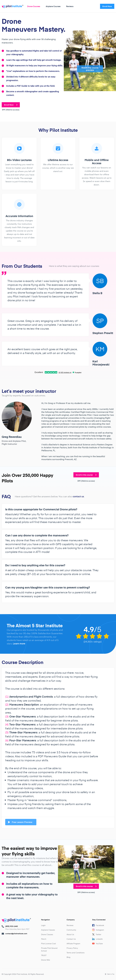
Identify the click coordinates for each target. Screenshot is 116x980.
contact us (78, 496)
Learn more (19, 643)
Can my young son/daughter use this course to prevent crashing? (48, 587)
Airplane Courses (53, 6)
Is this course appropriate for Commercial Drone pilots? (41, 509)
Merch (44, 939)
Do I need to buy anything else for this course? (35, 565)
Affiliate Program (73, 943)
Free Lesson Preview (20, 822)
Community (71, 930)
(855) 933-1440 (12, 926)
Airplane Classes (48, 930)
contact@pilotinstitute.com (16, 934)
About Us (70, 934)
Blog (68, 957)
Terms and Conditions (76, 953)
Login (43, 925)
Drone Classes (47, 934)
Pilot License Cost (48, 943)
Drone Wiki (46, 960)
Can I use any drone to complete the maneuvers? (37, 535)
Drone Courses (34, 6)
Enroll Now (107, 6)
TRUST (44, 955)
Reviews (70, 6)
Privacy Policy (72, 948)
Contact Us (71, 939)
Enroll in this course (86, 475)
